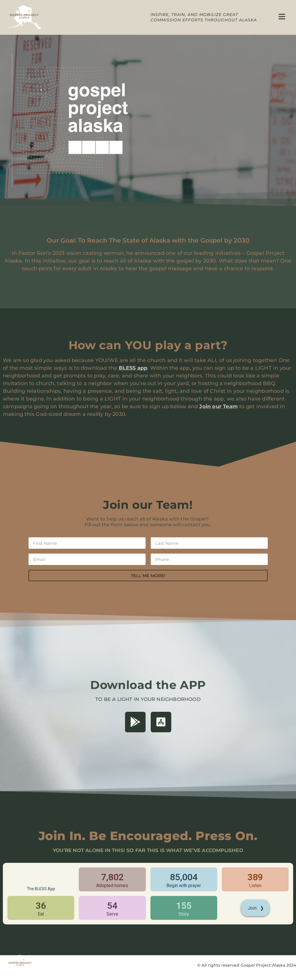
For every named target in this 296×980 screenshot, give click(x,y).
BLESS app (133, 368)
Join (256, 908)
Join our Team (219, 406)
